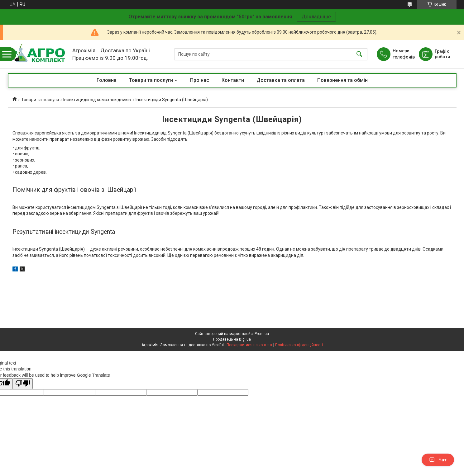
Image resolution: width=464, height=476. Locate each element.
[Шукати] (359, 54)
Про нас (200, 80)
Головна (107, 80)
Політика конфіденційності (299, 345)
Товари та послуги (151, 80)
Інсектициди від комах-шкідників (97, 100)
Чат (438, 460)
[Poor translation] (23, 384)
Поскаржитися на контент (249, 345)
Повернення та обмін (342, 80)
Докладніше (316, 17)
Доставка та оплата (281, 80)
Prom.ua (262, 334)
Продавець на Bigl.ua (232, 339)
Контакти (233, 80)
